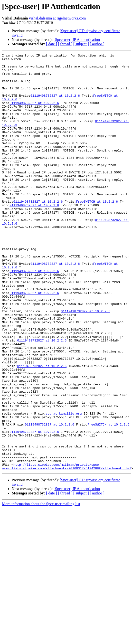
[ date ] (52, 44)
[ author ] (97, 44)
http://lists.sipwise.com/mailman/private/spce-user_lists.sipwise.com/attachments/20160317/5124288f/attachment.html (66, 549)
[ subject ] (81, 44)
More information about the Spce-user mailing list (41, 587)
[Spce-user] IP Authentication (77, 40)
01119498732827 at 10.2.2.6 (55, 104)
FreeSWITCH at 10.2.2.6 (97, 231)
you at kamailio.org (64, 486)
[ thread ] (65, 44)
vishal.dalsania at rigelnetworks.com (57, 18)
